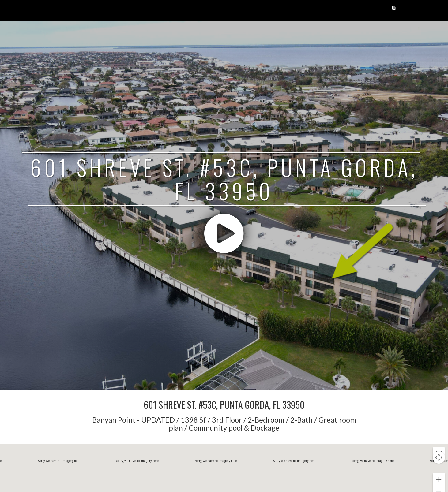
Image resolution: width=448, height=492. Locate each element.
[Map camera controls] (439, 457)
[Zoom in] (439, 479)
